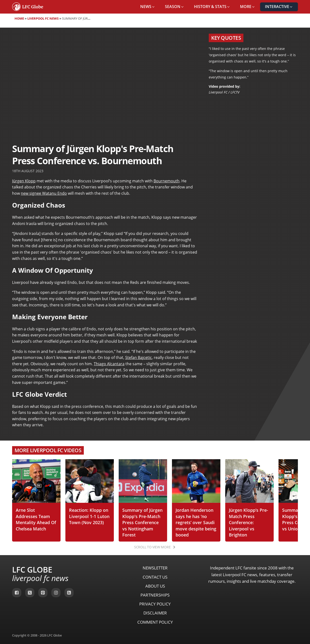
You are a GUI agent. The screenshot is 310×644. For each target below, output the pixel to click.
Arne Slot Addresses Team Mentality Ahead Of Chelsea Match (36, 519)
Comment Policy (155, 622)
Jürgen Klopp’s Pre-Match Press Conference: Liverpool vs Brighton (248, 522)
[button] (148, 7)
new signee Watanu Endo (44, 193)
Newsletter (155, 568)
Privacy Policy (155, 604)
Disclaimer (155, 613)
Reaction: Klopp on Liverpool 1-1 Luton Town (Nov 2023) (89, 516)
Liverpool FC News (43, 18)
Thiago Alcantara (109, 364)
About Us (155, 586)
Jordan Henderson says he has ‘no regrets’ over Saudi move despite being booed (196, 522)
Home (19, 18)
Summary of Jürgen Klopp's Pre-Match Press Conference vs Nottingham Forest (142, 522)
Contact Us (155, 577)
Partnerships (155, 595)
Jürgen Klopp (24, 181)
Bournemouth (167, 181)
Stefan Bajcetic (139, 357)
